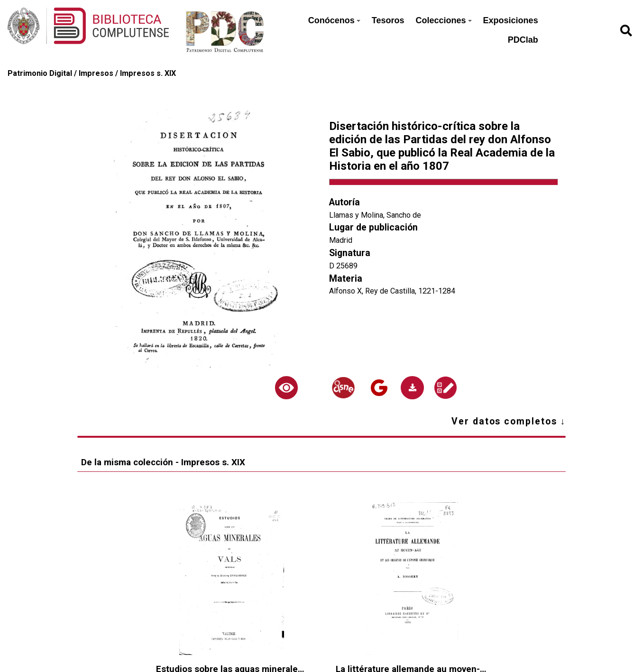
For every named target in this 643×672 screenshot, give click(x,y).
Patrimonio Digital (40, 73)
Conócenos (334, 20)
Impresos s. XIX (148, 73)
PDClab (523, 40)
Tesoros (388, 20)
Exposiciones (511, 20)
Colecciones (444, 20)
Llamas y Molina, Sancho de (375, 215)
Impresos (96, 73)
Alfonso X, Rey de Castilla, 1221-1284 (392, 291)
